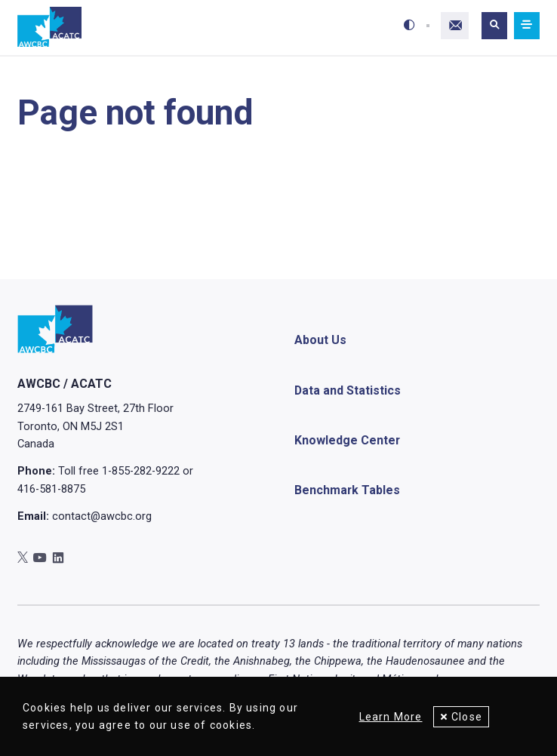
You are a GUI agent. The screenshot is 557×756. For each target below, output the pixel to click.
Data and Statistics (348, 390)
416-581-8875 (51, 489)
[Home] (49, 28)
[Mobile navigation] (527, 26)
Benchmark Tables (347, 490)
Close (467, 717)
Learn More (390, 717)
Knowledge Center (347, 440)
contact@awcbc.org (102, 516)
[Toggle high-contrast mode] (409, 26)
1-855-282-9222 (141, 471)
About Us (320, 341)
